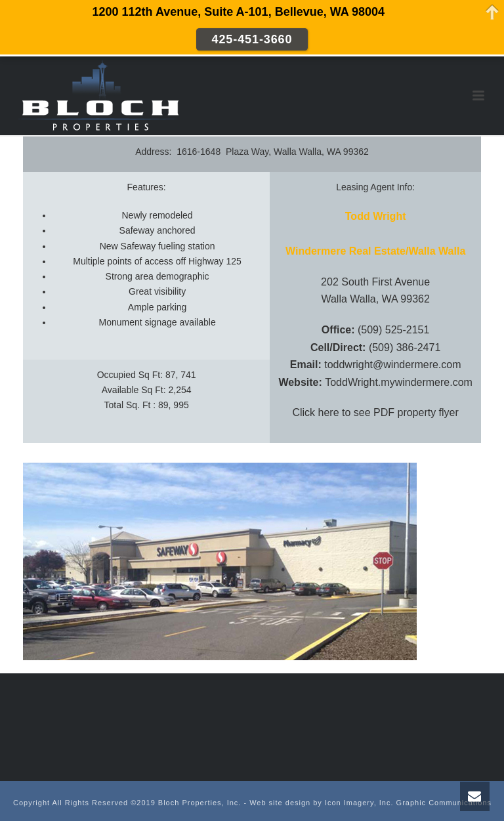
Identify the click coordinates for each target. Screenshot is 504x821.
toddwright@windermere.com (392, 365)
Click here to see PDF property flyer (375, 412)
